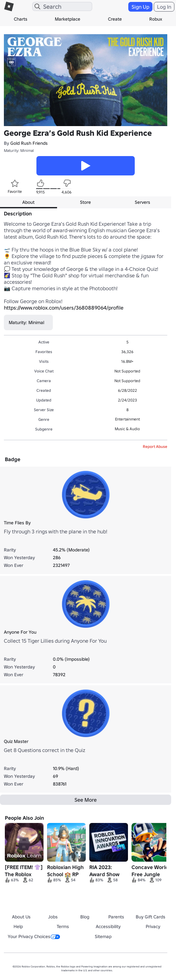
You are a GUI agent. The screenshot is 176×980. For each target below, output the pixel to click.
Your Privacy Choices (34, 936)
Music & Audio (127, 429)
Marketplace (68, 19)
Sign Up (140, 7)
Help (18, 926)
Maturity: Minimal (19, 150)
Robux (156, 19)
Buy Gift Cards (151, 917)
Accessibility (108, 926)
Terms (63, 926)
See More (86, 800)
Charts (21, 19)
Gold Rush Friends (29, 143)
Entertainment (127, 419)
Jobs (53, 917)
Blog (85, 917)
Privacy (153, 926)
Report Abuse (155, 446)
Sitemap (103, 936)
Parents (116, 917)
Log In (164, 7)
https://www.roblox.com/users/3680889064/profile (64, 308)
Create (115, 19)
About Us (21, 917)
